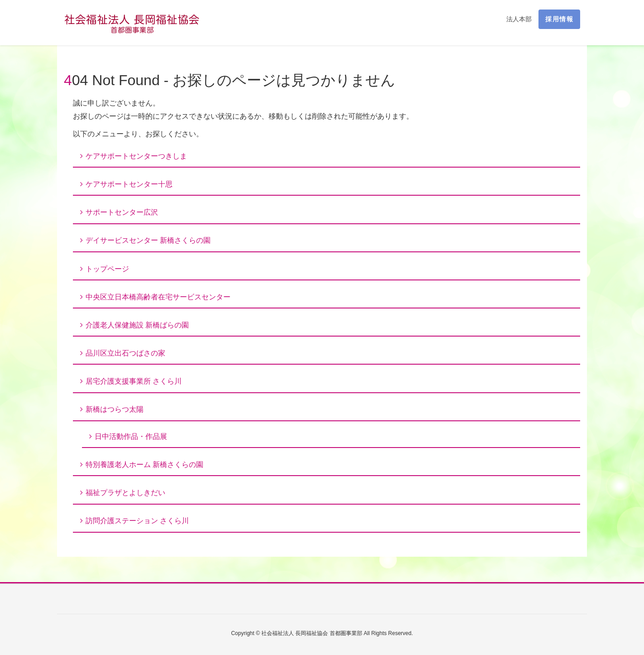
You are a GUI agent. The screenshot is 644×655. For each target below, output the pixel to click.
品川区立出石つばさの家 (125, 353)
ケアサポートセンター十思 (129, 184)
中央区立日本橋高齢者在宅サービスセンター (158, 297)
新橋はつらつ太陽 (115, 409)
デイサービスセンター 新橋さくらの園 (148, 240)
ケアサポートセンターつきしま (136, 156)
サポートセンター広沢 (122, 212)
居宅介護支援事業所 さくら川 (134, 381)
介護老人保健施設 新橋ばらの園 (137, 325)
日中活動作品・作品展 (131, 436)
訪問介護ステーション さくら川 (137, 521)
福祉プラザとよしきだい (125, 493)
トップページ (107, 269)
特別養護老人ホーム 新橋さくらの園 (144, 465)
